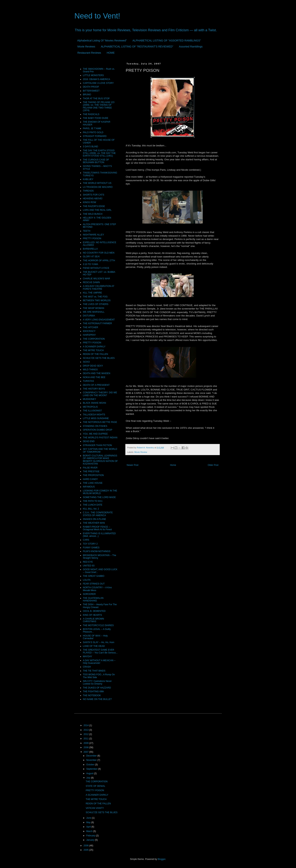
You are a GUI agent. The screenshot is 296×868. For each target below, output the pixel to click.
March (90, 831)
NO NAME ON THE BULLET (97, 699)
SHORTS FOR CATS (94, 195)
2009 (86, 743)
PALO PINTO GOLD (93, 132)
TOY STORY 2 (90, 544)
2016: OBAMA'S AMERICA (96, 79)
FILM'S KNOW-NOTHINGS (97, 551)
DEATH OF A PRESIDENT (96, 385)
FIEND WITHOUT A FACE (96, 268)
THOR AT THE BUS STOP (96, 99)
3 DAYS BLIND (90, 147)
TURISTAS (88, 381)
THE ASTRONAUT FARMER (97, 323)
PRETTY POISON (92, 238)
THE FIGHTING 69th (93, 691)
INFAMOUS (89, 487)
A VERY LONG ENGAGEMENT (99, 320)
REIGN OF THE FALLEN (95, 354)
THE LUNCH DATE (93, 505)
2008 (86, 747)
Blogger (161, 859)
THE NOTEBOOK (92, 695)
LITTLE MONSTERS (93, 75)
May (89, 822)
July (89, 778)
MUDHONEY (89, 399)
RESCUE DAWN (91, 282)
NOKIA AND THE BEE (94, 377)
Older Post (213, 465)
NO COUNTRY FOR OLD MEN (99, 253)
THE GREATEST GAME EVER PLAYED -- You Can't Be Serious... (100, 651)
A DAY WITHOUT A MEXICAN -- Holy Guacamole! (99, 662)
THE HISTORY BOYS (94, 389)
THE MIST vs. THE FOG (95, 297)
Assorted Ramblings (191, 47)
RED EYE (88, 562)
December (92, 756)
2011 (86, 739)
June (89, 818)
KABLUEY (88, 179)
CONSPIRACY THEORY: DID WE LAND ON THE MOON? (100, 394)
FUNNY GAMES (91, 548)
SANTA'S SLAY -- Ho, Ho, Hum (99, 642)
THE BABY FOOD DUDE (96, 118)
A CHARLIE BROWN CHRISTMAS (93, 620)
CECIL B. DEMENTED (94, 611)
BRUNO (87, 95)
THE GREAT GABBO (94, 576)
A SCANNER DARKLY (94, 347)
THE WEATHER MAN (94, 523)
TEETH (87, 231)
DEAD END (89, 441)
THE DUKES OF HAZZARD (97, 688)
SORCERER (89, 594)
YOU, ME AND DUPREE (95, 434)
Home (173, 465)
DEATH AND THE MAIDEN (97, 373)
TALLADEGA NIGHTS (94, 415)
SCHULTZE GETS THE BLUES (99, 358)
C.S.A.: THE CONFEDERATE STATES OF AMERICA (98, 514)
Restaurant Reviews (89, 53)
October (91, 765)
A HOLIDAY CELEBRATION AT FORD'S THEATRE (99, 287)
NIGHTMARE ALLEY (93, 235)
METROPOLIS (90, 407)
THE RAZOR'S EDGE (94, 206)
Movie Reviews (86, 47)
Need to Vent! (97, 16)
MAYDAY (87, 656)
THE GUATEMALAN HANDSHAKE (93, 599)
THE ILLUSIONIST (92, 411)
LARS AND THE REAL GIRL (97, 210)
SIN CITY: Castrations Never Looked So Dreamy (97, 682)
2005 (86, 850)
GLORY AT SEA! (91, 257)
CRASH (87, 667)
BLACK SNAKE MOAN (94, 403)
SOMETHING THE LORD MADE (99, 497)
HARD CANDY (90, 479)
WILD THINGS (90, 370)
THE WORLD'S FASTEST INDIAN (100, 438)
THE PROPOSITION (93, 475)
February (91, 836)
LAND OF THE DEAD (94, 646)
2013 (86, 730)
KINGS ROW (89, 202)
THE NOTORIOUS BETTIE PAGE (100, 422)
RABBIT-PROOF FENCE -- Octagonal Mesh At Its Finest (97, 528)
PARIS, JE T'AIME (92, 128)
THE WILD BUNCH (93, 214)
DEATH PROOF (91, 87)
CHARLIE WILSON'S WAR (96, 279)
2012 (86, 734)
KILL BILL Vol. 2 (91, 509)
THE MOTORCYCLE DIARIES (98, 625)
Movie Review (141, 452)
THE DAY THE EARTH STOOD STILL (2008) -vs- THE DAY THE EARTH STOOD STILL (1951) (99, 153)
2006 (86, 846)
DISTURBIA (89, 316)
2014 (86, 725)
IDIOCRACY (89, 331)
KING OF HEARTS (92, 615)
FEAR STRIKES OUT (94, 584)
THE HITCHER (91, 327)
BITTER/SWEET (91, 91)
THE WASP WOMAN (94, 308)
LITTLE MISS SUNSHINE (96, 418)
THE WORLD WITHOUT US (97, 183)
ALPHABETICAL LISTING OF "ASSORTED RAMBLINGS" (167, 40)
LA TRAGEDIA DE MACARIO (98, 187)
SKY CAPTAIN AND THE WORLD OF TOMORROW (100, 450)
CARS (86, 540)
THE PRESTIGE (91, 471)
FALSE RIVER (90, 468)
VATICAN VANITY (95, 808)
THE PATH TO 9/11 (93, 501)
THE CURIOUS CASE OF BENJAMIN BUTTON (96, 161)
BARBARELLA (90, 249)
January (91, 840)
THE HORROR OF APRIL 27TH (99, 261)
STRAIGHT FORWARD (95, 136)
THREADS (88, 191)
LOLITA (87, 580)
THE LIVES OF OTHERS (96, 304)
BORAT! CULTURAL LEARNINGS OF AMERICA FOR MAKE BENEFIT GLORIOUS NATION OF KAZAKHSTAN (100, 460)
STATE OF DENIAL (96, 786)
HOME (111, 53)
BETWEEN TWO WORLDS (97, 300)
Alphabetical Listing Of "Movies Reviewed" (102, 40)
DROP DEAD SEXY (93, 366)
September (92, 769)
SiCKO (86, 362)
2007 (86, 752)
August (90, 773)
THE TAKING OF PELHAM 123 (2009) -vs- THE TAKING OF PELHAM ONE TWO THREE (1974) (99, 106)
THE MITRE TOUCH (93, 350)
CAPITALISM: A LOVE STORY (98, 83)
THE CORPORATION (94, 339)
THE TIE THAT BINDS (94, 671)
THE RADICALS (91, 114)
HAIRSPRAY (89, 335)
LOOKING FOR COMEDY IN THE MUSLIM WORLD (100, 492)
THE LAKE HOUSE (93, 483)
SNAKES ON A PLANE (94, 519)
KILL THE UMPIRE (92, 293)
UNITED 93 (89, 566)
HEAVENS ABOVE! (93, 199)
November (92, 760)
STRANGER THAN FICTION (97, 445)
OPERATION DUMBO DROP (98, 430)
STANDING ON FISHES (95, 426)
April (89, 827)
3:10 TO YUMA (91, 264)
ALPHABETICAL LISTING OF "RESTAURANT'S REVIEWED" (137, 47)
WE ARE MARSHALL (94, 312)
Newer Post (133, 465)
